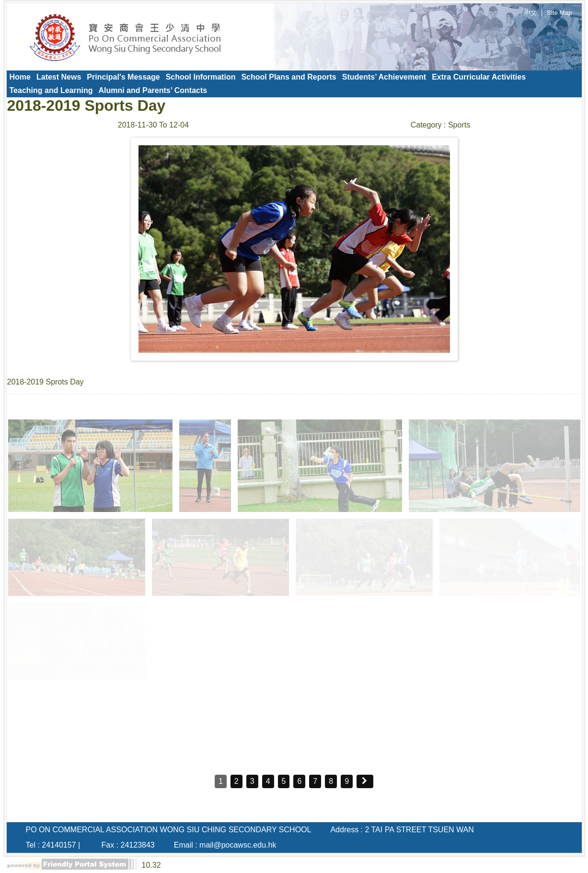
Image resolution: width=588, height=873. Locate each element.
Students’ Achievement (384, 77)
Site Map (559, 13)
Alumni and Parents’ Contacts (153, 90)
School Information (201, 77)
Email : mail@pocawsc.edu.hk (225, 845)
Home (20, 77)
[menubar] (294, 84)
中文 (530, 13)
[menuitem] (20, 77)
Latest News (59, 77)
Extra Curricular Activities (479, 77)
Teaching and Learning (51, 90)
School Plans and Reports (288, 77)
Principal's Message (123, 77)
